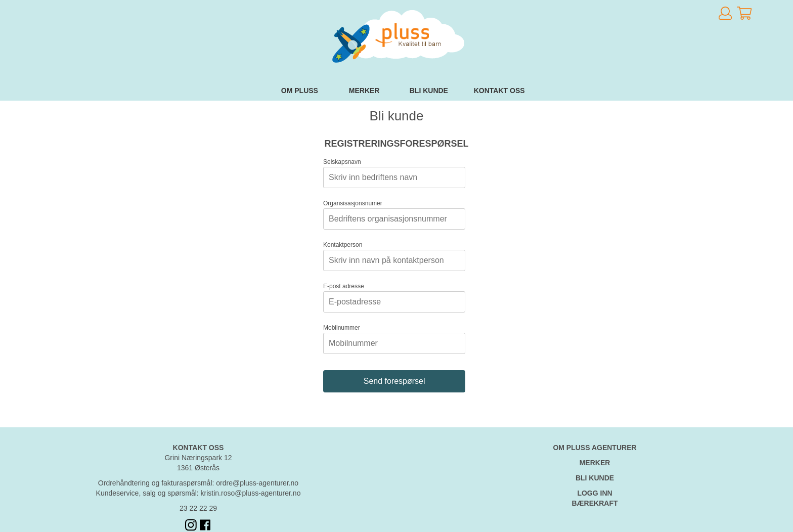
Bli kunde (429, 91)
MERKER (595, 463)
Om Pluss (300, 91)
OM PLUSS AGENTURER (594, 448)
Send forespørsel (394, 381)
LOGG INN (594, 493)
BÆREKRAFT (595, 503)
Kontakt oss (499, 91)
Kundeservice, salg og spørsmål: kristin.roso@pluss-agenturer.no (199, 493)
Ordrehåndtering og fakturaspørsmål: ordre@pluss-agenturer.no (198, 483)
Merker (364, 91)
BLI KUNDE (595, 478)
